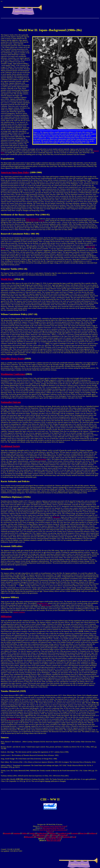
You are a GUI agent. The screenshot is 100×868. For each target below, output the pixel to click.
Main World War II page (53, 839)
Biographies (7, 833)
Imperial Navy (46, 605)
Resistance (42, 835)
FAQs (48, 837)
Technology (63, 835)
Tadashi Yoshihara (19, 612)
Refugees (55, 835)
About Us (50, 832)
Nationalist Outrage (11, 402)
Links (59, 837)
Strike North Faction (13, 719)
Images (54, 837)
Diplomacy (52, 833)
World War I (7, 279)
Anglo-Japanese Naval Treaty (35, 221)
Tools (74, 837)
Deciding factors (42, 833)
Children (25, 833)
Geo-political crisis (64, 833)
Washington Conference (13, 374)
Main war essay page (53, 841)
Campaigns (17, 833)
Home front (84, 833)
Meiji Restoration (41, 459)
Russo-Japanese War (32, 219)
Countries (32, 833)
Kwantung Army (42, 603)
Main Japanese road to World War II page (53, 826)
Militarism (6, 616)
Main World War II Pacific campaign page (53, 830)
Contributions (40, 837)
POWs (35, 835)
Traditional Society (10, 446)
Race (49, 835)
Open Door (56, 517)
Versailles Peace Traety (13, 359)
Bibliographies (29, 837)
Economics (75, 833)
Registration (67, 837)
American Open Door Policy (15, 172)
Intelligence (93, 833)
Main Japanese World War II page (53, 828)
